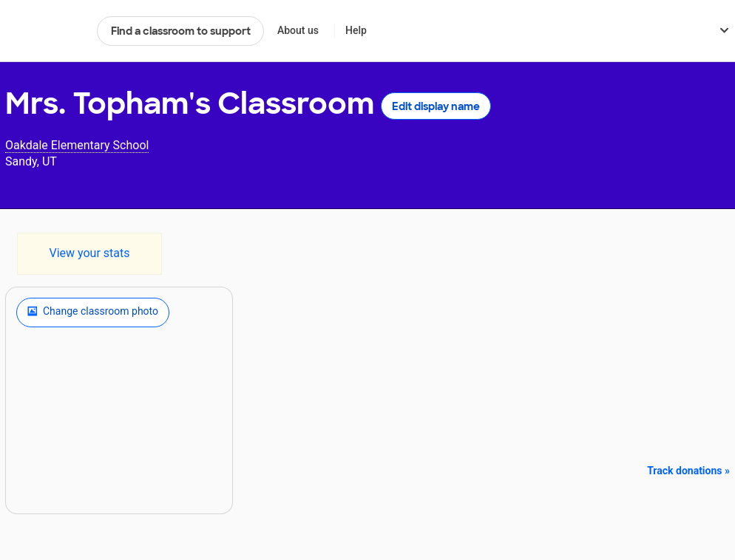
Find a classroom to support (181, 31)
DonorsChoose (45, 31)
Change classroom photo (93, 313)
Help (356, 30)
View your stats (89, 253)
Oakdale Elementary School (77, 145)
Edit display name (436, 106)
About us (298, 30)
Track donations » (688, 471)
